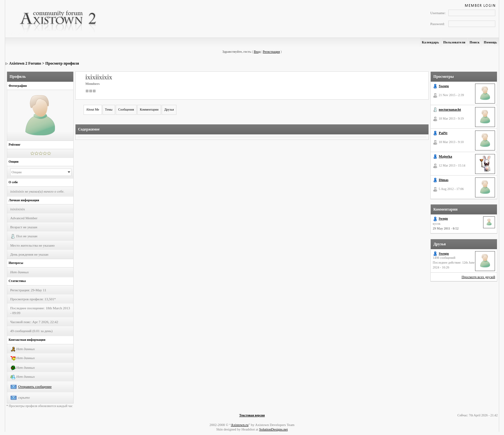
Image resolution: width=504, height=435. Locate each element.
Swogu (444, 86)
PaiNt (443, 133)
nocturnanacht (450, 109)
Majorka (446, 156)
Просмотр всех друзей (478, 277)
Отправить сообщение (35, 386)
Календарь (431, 42)
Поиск (475, 42)
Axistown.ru (240, 425)
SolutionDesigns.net (273, 429)
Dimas (444, 180)
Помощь (490, 42)
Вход (257, 52)
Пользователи (454, 42)
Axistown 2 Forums (25, 63)
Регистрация (271, 52)
